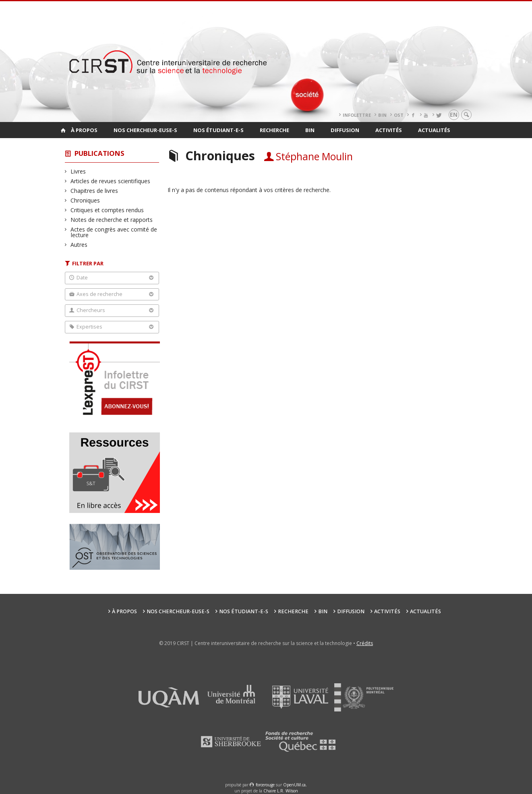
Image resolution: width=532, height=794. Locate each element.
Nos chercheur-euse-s (145, 130)
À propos (84, 130)
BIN (382, 115)
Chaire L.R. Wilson (281, 791)
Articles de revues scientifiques (111, 181)
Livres (78, 171)
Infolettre (357, 115)
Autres (79, 245)
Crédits (365, 643)
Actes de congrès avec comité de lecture (114, 232)
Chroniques (85, 200)
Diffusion (345, 130)
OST (399, 115)
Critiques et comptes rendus (107, 210)
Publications (99, 153)
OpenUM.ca (294, 785)
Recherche (274, 130)
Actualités (434, 130)
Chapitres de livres (94, 191)
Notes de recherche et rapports (112, 220)
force (265, 785)
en (454, 115)
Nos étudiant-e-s (218, 130)
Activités (389, 130)
